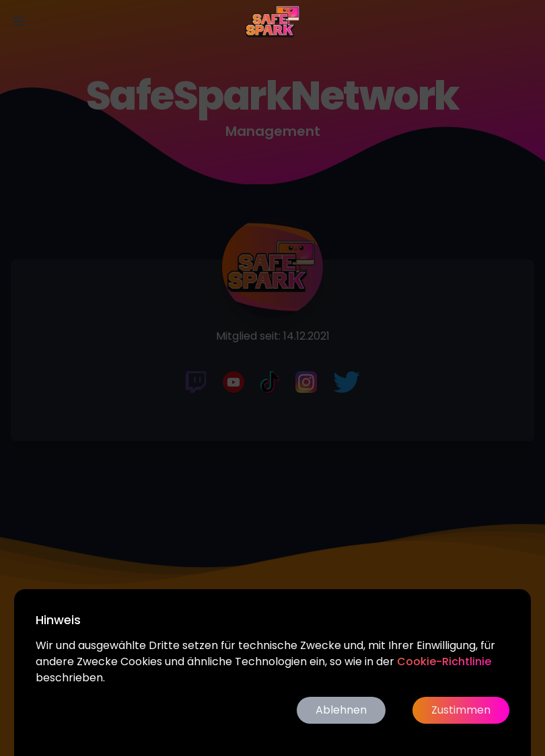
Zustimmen (461, 710)
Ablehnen (341, 710)
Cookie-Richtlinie (444, 661)
